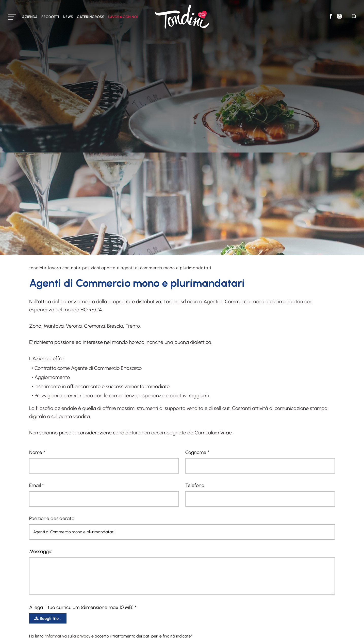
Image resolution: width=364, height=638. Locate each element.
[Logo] (182, 17)
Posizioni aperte (99, 268)
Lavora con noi (63, 268)
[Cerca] (354, 17)
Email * (37, 485)
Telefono (195, 485)
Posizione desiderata (52, 518)
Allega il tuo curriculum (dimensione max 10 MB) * (83, 607)
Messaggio (41, 551)
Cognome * (197, 452)
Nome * (37, 452)
